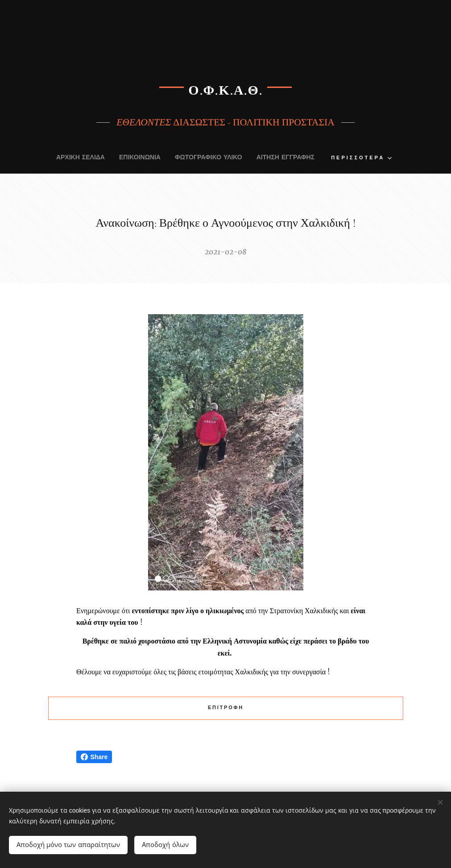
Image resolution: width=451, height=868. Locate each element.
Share (94, 757)
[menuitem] (64, 158)
